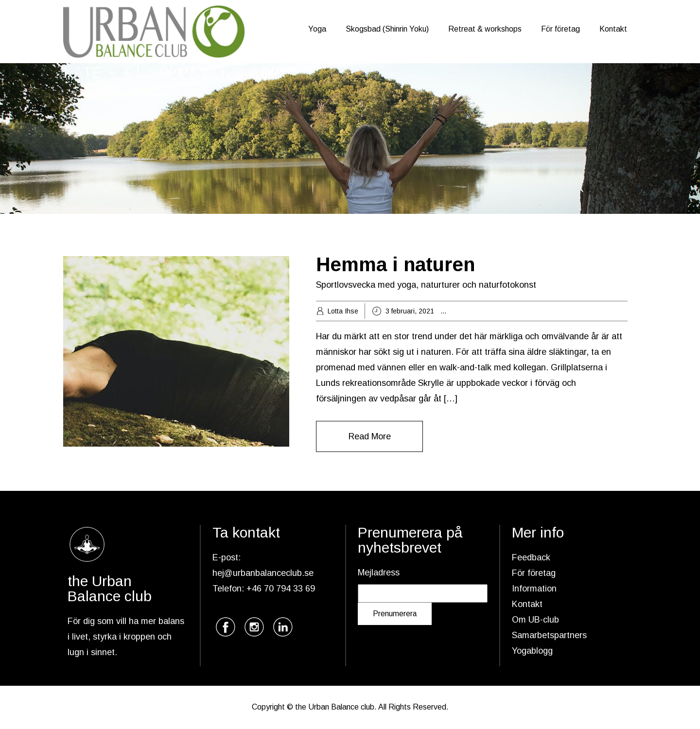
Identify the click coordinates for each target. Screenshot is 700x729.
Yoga (317, 29)
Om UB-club (535, 620)
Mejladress (379, 573)
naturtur (624, 311)
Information (534, 589)
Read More (370, 436)
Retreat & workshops (485, 29)
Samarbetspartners (549, 635)
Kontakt (613, 29)
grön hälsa (516, 311)
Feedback (531, 557)
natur (600, 311)
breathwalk (479, 311)
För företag (560, 29)
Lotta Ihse (343, 311)
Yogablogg (532, 651)
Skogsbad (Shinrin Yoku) (387, 29)
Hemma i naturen (395, 264)
